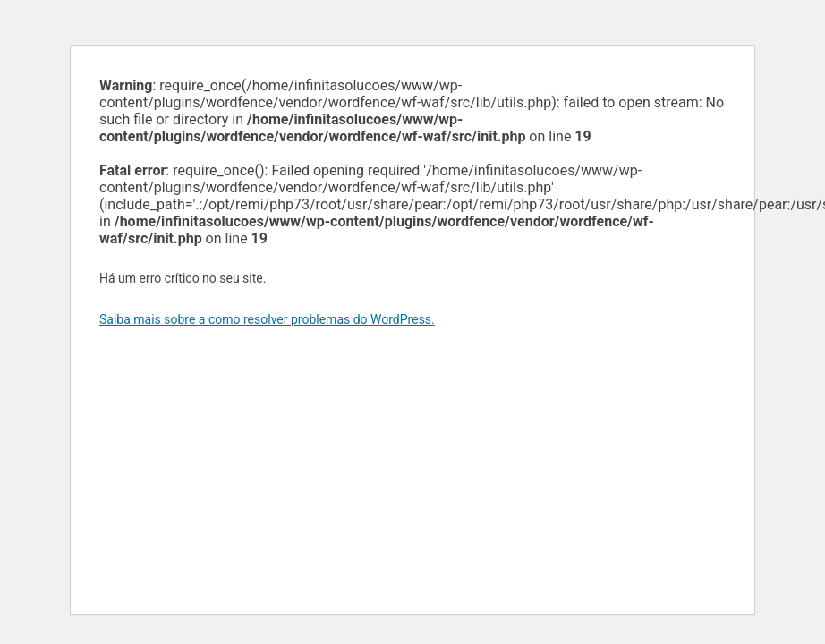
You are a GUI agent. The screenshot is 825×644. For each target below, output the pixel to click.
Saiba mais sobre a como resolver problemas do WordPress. (267, 319)
